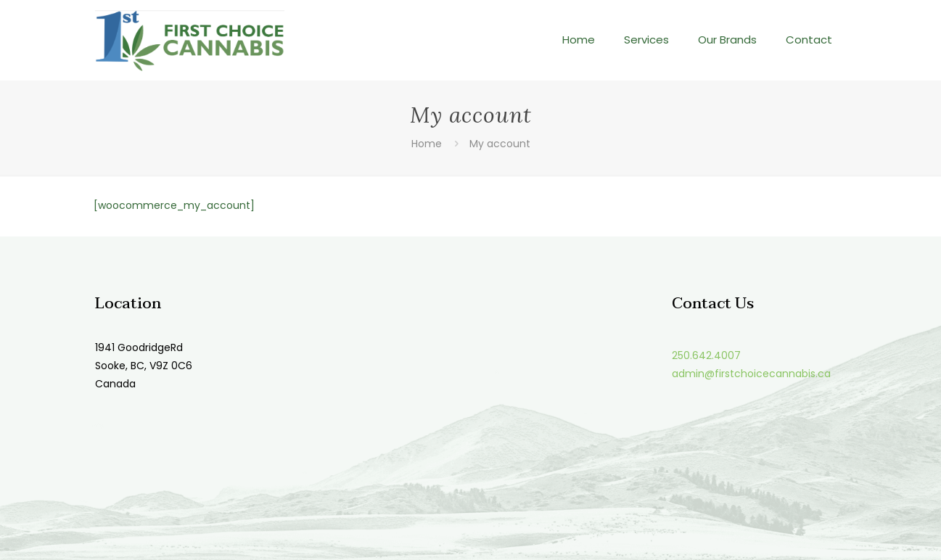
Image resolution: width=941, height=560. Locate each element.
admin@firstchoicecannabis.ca (751, 374)
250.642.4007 (706, 355)
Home (427, 144)
